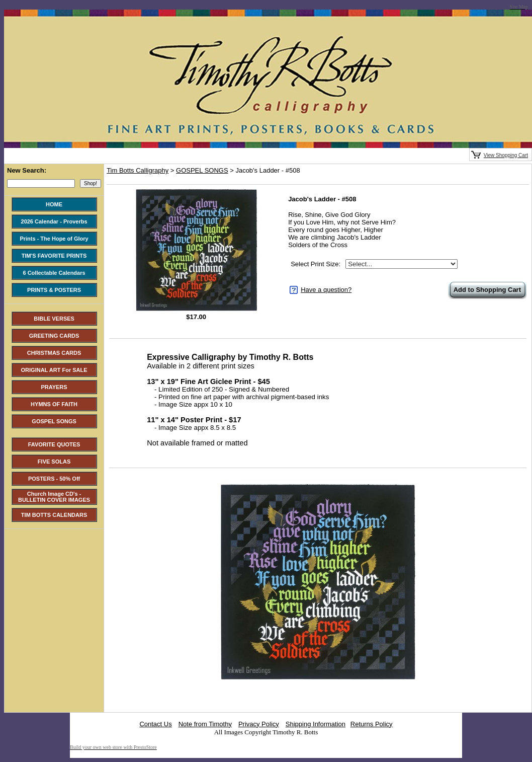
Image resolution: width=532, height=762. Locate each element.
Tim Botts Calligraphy (138, 170)
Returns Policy (372, 724)
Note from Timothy (205, 724)
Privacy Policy (259, 724)
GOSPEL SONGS (202, 170)
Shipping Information (316, 724)
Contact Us (155, 724)
